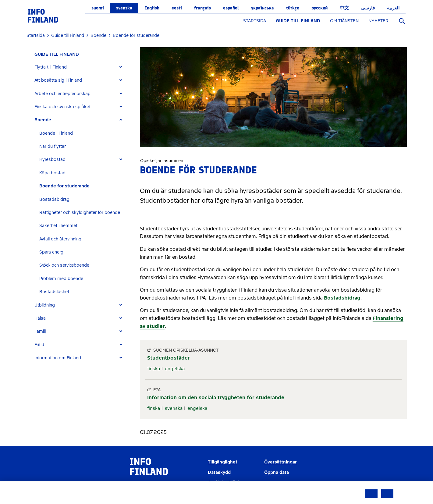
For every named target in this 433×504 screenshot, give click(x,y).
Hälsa (40, 318)
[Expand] (121, 67)
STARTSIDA (255, 21)
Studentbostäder (169, 358)
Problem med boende (61, 279)
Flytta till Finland (51, 67)
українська (263, 8)
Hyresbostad (52, 160)
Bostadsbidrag (54, 199)
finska (154, 369)
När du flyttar (53, 146)
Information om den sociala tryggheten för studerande (216, 398)
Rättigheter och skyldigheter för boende (80, 213)
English (152, 8)
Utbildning (45, 305)
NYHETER (378, 21)
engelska (175, 369)
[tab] (81, 67)
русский (319, 8)
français (202, 8)
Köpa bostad (52, 173)
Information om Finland (58, 358)
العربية (393, 8)
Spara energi (52, 252)
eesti (177, 8)
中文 (344, 8)
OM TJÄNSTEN (344, 21)
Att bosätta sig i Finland (58, 80)
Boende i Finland (56, 133)
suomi (98, 8)
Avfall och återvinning (60, 239)
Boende (43, 120)
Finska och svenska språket (62, 107)
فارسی (368, 8)
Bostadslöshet (54, 292)
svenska (124, 8)
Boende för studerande (64, 186)
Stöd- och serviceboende (64, 265)
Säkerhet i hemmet (58, 226)
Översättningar (280, 462)
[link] (43, 15)
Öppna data (277, 472)
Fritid (39, 345)
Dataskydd (219, 472)
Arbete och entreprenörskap (62, 94)
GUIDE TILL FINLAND (298, 21)
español (231, 8)
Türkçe (293, 8)
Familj (40, 331)
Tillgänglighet (223, 462)
